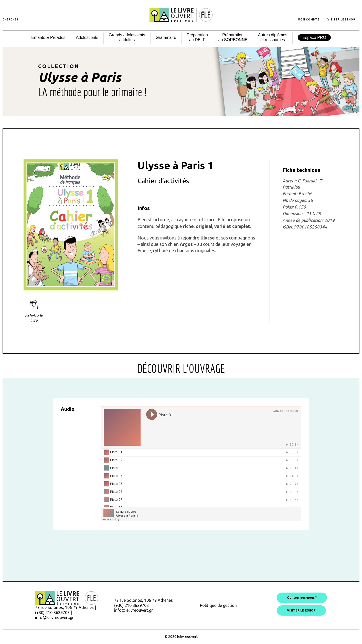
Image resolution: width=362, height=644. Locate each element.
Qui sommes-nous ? (302, 598)
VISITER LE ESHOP (301, 610)
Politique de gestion (218, 605)
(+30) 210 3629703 (131, 605)
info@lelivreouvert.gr (54, 617)
